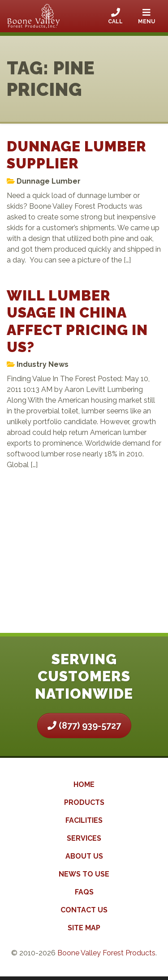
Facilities (84, 820)
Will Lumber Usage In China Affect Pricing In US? (77, 321)
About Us (84, 856)
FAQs (84, 892)
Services (84, 838)
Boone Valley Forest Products (106, 953)
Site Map (84, 928)
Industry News (43, 364)
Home (84, 784)
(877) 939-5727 (84, 726)
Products (84, 802)
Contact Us (84, 910)
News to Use (84, 874)
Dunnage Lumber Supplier (77, 155)
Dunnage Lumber (49, 181)
